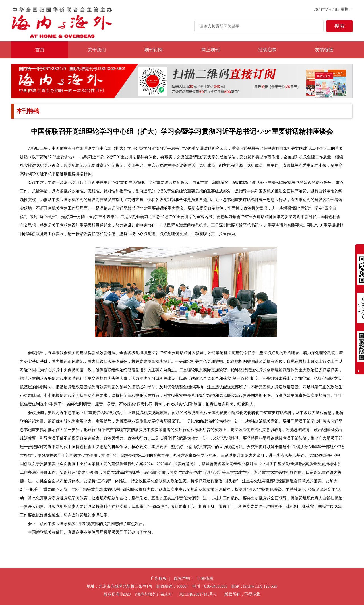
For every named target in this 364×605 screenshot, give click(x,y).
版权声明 (182, 578)
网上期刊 (210, 50)
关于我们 (97, 50)
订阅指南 (205, 578)
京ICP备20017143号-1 (198, 594)
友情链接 (324, 50)
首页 (40, 50)
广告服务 (159, 578)
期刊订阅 (154, 50)
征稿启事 (267, 50)
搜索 (340, 26)
